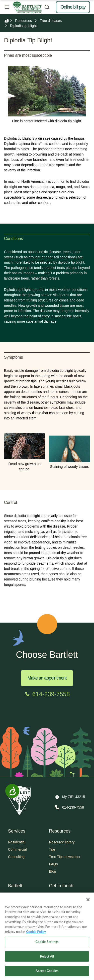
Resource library (62, 842)
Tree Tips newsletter (65, 857)
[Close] (88, 903)
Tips (52, 849)
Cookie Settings (47, 945)
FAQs (54, 864)
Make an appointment (47, 678)
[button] (70, 797)
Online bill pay (73, 7)
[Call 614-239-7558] (47, 694)
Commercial (17, 849)
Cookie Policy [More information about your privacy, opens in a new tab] (36, 935)
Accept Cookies (47, 974)
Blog (53, 871)
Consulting (16, 857)
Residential (17, 842)
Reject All (47, 960)
